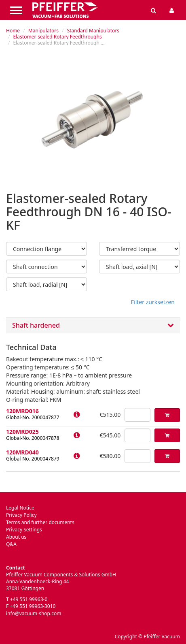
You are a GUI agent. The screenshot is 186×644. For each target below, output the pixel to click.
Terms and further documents (40, 522)
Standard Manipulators (93, 31)
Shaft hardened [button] (93, 326)
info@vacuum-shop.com (34, 613)
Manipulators (43, 31)
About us (16, 537)
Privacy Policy (21, 515)
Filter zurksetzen (153, 302)
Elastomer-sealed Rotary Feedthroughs (58, 37)
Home (13, 31)
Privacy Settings (24, 530)
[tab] (93, 325)
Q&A (11, 544)
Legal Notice (20, 508)
